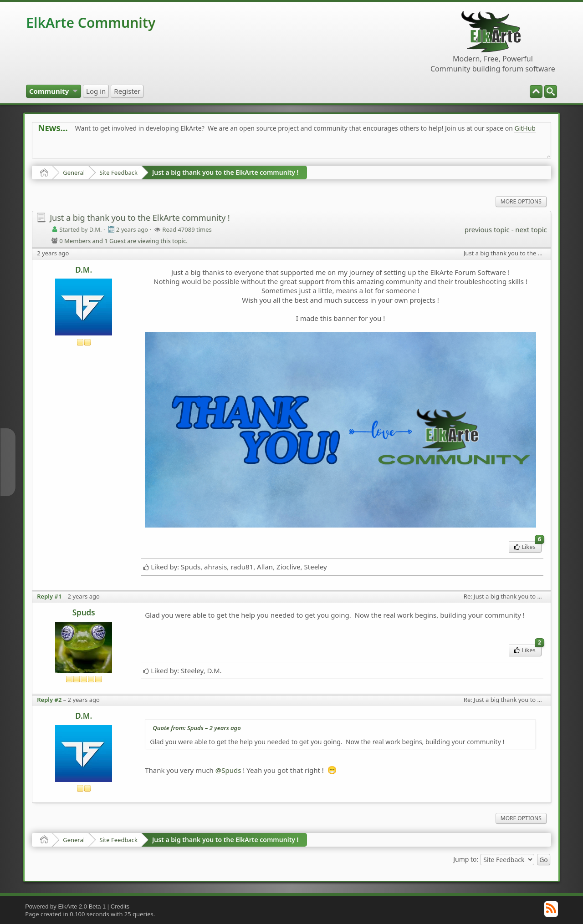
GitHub (525, 128)
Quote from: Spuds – (197, 728)
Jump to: (466, 859)
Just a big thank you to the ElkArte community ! (225, 172)
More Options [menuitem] (521, 201)
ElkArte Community (91, 23)
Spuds (84, 612)
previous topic (487, 229)
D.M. (84, 270)
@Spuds (228, 770)
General (74, 173)
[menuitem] (551, 91)
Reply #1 (49, 596)
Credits (120, 906)
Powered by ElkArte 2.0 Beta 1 (65, 906)
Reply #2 (49, 700)
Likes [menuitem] (528, 546)
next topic (531, 229)
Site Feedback (118, 173)
